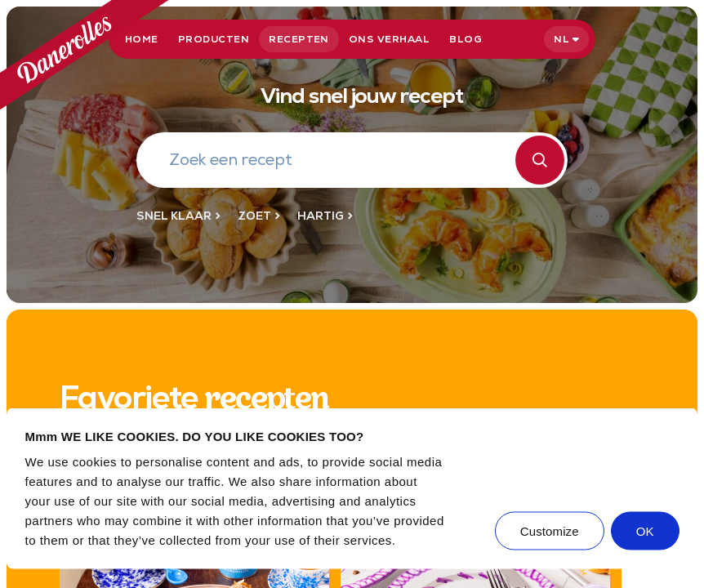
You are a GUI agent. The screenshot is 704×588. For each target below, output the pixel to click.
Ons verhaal (389, 39)
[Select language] (566, 39)
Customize (550, 531)
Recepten (299, 39)
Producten (214, 39)
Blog (466, 39)
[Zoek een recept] (342, 162)
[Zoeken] (540, 160)
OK (645, 531)
